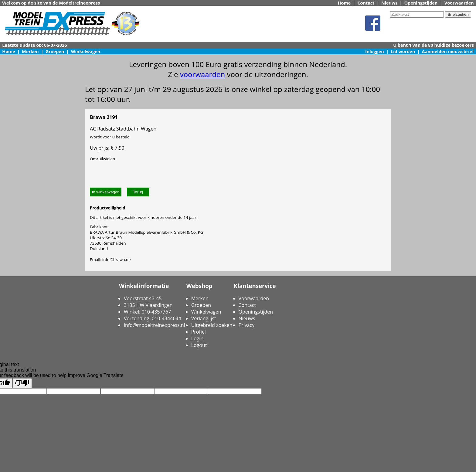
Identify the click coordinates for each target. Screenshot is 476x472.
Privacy (247, 325)
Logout (199, 345)
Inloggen (375, 51)
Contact (366, 3)
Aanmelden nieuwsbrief (448, 51)
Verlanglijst (204, 318)
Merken (30, 51)
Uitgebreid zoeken (212, 325)
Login (197, 338)
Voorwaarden (459, 3)
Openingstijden (421, 3)
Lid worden (403, 51)
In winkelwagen (106, 192)
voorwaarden (203, 74)
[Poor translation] (22, 383)
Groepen (55, 51)
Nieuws (389, 3)
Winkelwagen (86, 51)
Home (344, 3)
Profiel (199, 332)
